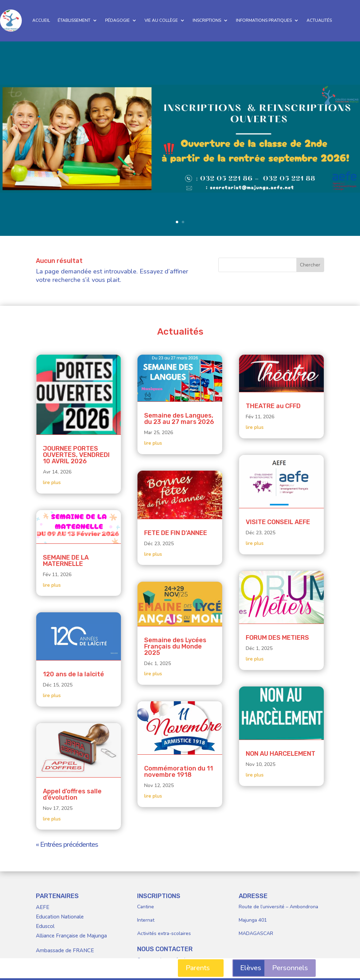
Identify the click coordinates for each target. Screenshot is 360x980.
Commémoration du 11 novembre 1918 (179, 772)
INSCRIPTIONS (207, 20)
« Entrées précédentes (67, 844)
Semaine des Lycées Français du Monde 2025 (175, 646)
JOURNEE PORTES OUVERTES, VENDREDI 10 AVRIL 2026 (76, 455)
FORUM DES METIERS (277, 638)
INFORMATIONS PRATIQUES (264, 20)
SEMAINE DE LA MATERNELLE (66, 561)
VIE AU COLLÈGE (161, 20)
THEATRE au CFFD (273, 406)
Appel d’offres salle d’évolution (72, 794)
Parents (198, 968)
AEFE (43, 907)
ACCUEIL (41, 20)
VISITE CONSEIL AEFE (278, 522)
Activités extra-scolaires (164, 933)
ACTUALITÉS (319, 20)
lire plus (52, 482)
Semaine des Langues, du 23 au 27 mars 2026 (179, 419)
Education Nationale (60, 917)
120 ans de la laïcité (73, 674)
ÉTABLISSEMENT (74, 20)
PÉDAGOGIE (117, 20)
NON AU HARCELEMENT (281, 754)
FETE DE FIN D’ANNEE (176, 533)
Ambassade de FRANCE (65, 950)
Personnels (290, 968)
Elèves (251, 968)
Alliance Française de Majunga (71, 936)
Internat (146, 920)
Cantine (146, 907)
